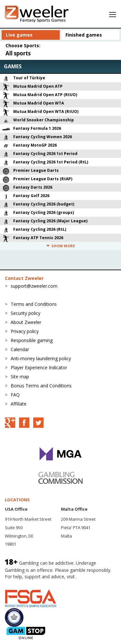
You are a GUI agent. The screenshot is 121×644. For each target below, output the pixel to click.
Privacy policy (25, 331)
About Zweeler (26, 322)
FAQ (15, 395)
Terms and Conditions (34, 304)
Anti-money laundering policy (41, 358)
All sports (18, 53)
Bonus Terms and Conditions (41, 386)
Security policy (25, 313)
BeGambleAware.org (26, 583)
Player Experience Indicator (39, 367)
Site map (20, 377)
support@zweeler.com (34, 286)
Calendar (20, 349)
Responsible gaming (32, 340)
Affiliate (19, 404)
